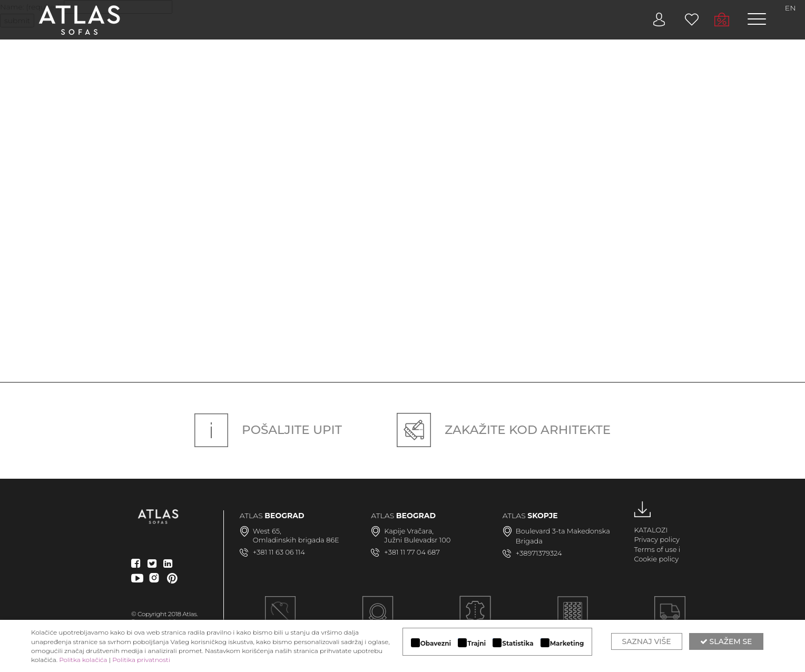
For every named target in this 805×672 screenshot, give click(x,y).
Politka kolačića (83, 660)
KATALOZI (651, 530)
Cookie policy (656, 559)
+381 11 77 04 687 (412, 552)
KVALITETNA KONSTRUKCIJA (572, 618)
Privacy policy (657, 539)
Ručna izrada (281, 618)
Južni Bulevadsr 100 (417, 540)
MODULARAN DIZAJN (378, 618)
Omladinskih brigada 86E (296, 540)
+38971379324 (539, 553)
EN (791, 8)
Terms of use (655, 549)
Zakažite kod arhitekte (504, 430)
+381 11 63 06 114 (279, 552)
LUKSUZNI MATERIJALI (475, 618)
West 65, (267, 531)
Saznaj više (647, 641)
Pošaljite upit (268, 430)
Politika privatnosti (141, 660)
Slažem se (726, 641)
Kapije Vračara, (409, 531)
